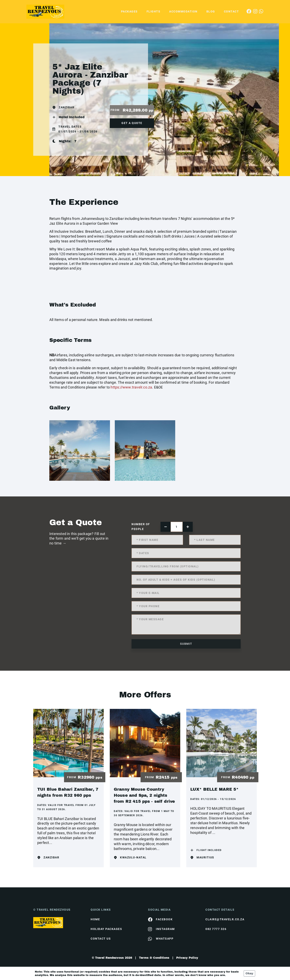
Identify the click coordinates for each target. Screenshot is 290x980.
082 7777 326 (216, 929)
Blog (211, 11)
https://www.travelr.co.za (131, 387)
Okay (249, 973)
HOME (95, 919)
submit (186, 644)
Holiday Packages (106, 929)
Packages (129, 11)
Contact (231, 11)
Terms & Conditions (154, 958)
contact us (101, 939)
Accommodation (183, 11)
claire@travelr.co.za (225, 919)
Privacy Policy (187, 958)
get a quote (132, 123)
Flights (154, 11)
